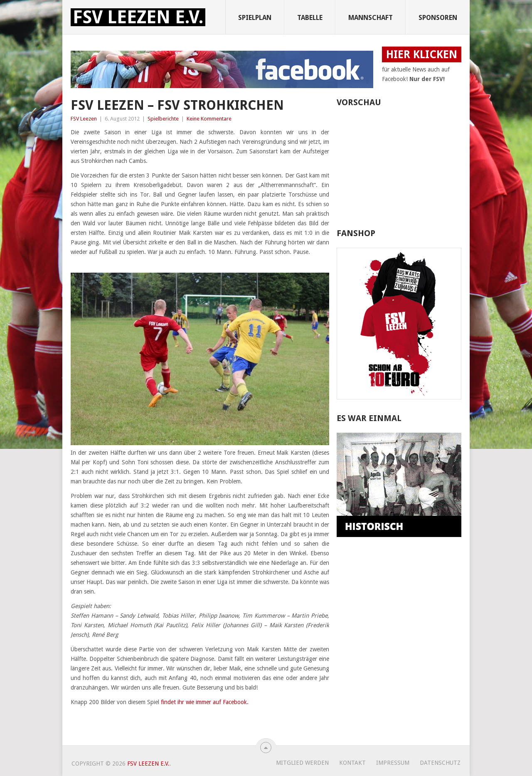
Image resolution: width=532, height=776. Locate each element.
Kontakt (352, 763)
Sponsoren (438, 18)
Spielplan (255, 18)
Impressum (393, 763)
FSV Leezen (84, 119)
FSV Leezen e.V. (138, 17)
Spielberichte (163, 119)
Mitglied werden (302, 763)
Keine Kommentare (209, 119)
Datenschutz (440, 763)
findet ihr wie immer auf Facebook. (205, 702)
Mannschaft (371, 18)
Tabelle (310, 18)
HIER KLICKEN (422, 54)
